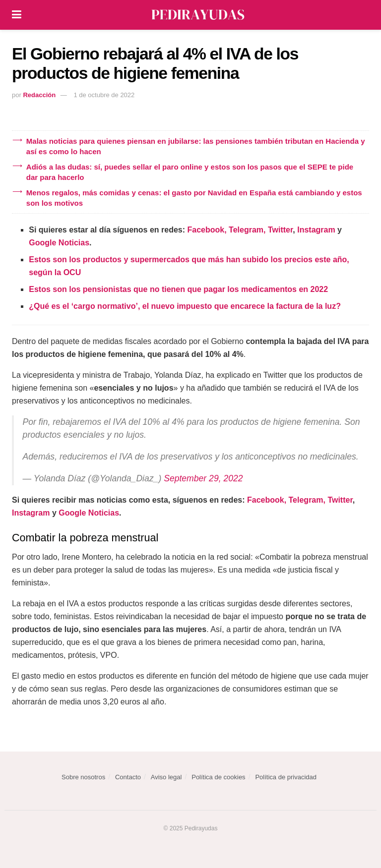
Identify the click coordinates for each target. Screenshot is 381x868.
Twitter (280, 230)
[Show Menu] (17, 15)
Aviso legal (166, 777)
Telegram (246, 230)
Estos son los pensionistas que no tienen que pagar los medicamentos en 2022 (178, 289)
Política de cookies (218, 777)
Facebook (206, 230)
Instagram (316, 230)
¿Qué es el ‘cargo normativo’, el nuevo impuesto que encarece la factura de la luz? (185, 306)
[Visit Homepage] (198, 15)
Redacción (39, 95)
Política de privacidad (286, 777)
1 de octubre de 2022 (104, 95)
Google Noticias (59, 243)
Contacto (128, 777)
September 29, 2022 (203, 478)
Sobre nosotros (83, 777)
